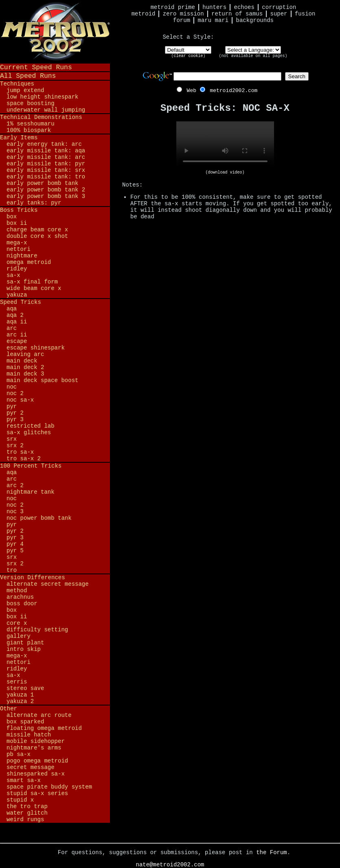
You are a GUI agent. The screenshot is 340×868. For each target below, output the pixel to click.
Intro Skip (24, 649)
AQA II (17, 322)
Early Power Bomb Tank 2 (46, 190)
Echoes (244, 7)
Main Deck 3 (25, 374)
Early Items (19, 138)
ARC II (17, 335)
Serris (17, 682)
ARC (12, 328)
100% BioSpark (29, 130)
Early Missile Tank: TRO (46, 177)
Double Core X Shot (37, 236)
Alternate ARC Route (39, 715)
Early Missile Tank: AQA (46, 151)
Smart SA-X (24, 780)
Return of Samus (237, 14)
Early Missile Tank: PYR (46, 164)
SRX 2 (15, 446)
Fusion (305, 14)
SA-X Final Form (32, 282)
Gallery (19, 636)
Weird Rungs (25, 820)
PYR (12, 407)
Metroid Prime (173, 7)
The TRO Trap (27, 806)
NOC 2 (15, 393)
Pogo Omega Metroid (37, 761)
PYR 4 (15, 544)
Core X (17, 623)
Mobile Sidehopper (36, 741)
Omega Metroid (29, 262)
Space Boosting (31, 103)
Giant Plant (25, 643)
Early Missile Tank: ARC (46, 157)
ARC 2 (15, 486)
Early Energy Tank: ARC (44, 144)
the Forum (272, 853)
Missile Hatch (29, 735)
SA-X (13, 275)
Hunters (214, 7)
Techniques (17, 84)
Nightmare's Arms (34, 748)
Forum (182, 20)
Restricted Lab (31, 426)
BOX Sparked (25, 722)
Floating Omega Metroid (44, 728)
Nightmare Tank (31, 492)
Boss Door (22, 604)
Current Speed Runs (36, 67)
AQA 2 (15, 315)
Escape (17, 341)
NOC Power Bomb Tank (39, 518)
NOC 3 (15, 512)
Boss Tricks (19, 210)
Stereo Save (25, 688)
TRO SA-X (20, 452)
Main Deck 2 (25, 367)
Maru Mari (213, 20)
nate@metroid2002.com (170, 865)
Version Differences (33, 578)
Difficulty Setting (37, 630)
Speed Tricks (21, 302)
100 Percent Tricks (31, 466)
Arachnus (20, 597)
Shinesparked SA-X (36, 774)
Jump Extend (25, 90)
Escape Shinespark (36, 348)
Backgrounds (255, 20)
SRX (12, 439)
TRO (12, 570)
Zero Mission (183, 14)
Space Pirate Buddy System (49, 787)
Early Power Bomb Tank (42, 183)
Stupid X (20, 800)
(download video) (225, 173)
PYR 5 (15, 551)
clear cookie (188, 56)
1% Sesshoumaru (31, 124)
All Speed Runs (28, 76)
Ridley (17, 269)
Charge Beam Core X (37, 230)
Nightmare (22, 256)
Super (279, 14)
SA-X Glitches (29, 433)
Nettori (19, 249)
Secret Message (31, 767)
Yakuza (17, 295)
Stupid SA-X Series (37, 793)
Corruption (279, 7)
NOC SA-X (20, 400)
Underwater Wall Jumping (46, 110)
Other (9, 709)
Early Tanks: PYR (34, 203)
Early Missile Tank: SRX (46, 170)
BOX (12, 217)
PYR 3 (15, 420)
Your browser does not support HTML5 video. (225, 146)
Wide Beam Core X (34, 288)
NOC (12, 387)
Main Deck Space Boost (42, 380)
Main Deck (22, 361)
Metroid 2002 (55, 31)
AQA (12, 309)
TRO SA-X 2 (24, 459)
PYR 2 (15, 413)
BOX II (17, 223)
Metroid (144, 14)
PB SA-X (19, 754)
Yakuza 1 (20, 695)
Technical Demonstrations (41, 117)
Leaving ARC (25, 354)
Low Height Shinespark (42, 97)
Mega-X (17, 243)
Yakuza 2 (20, 701)
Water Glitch (27, 813)
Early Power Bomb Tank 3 (46, 196)
